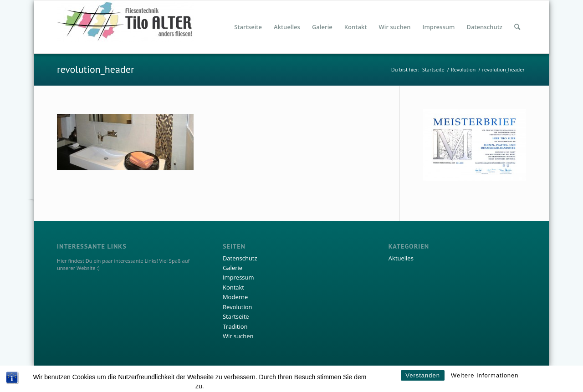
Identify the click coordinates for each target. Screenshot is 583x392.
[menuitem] (248, 27)
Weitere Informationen (485, 381)
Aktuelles (401, 258)
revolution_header (95, 69)
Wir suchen (238, 336)
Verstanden (423, 381)
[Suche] (517, 27)
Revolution (238, 307)
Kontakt (233, 287)
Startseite (236, 316)
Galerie (233, 268)
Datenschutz (240, 258)
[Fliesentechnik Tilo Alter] (125, 27)
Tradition (235, 326)
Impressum (238, 277)
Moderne (235, 297)
